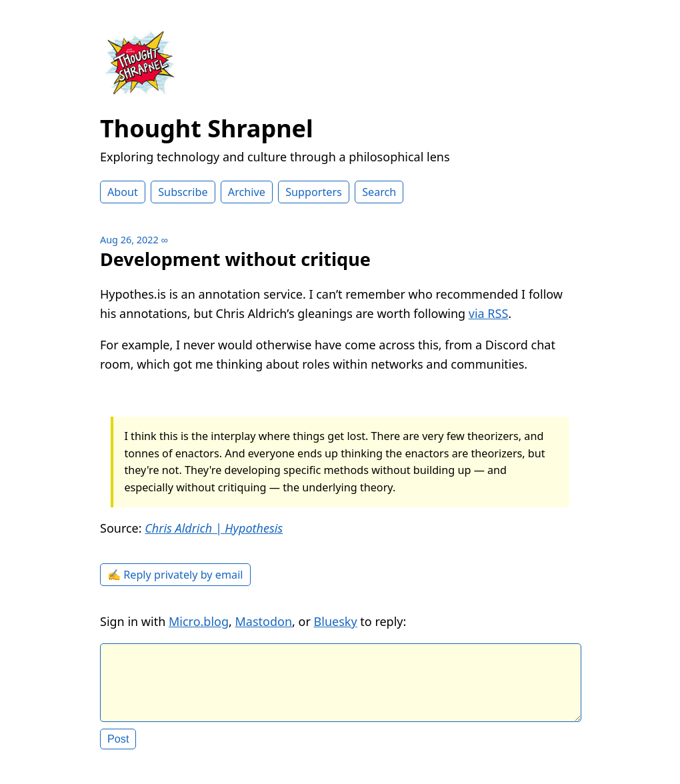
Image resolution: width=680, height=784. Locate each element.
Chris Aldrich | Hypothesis (214, 528)
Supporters (314, 192)
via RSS (489, 313)
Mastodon (264, 621)
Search (379, 192)
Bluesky (336, 621)
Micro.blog (199, 621)
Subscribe (183, 192)
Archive (247, 192)
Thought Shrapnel (207, 128)
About (123, 192)
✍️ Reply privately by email (175, 575)
